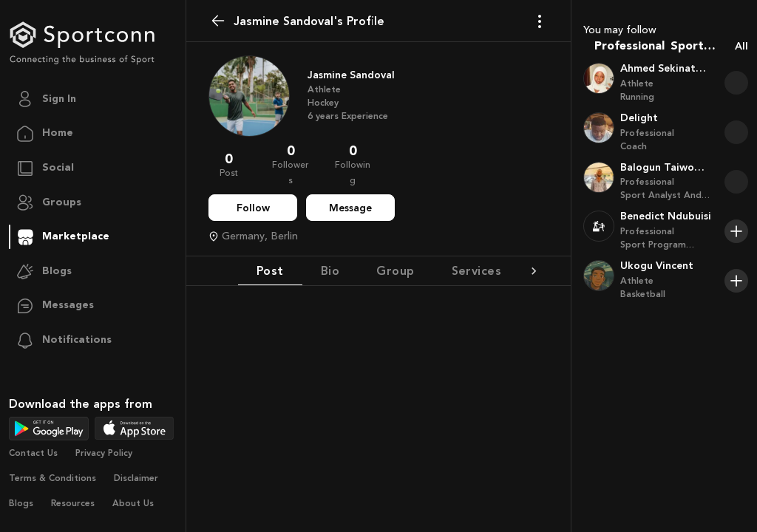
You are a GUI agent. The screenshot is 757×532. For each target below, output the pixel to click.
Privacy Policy (104, 453)
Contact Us (33, 453)
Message (350, 208)
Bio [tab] (330, 270)
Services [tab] (477, 270)
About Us (133, 503)
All (741, 46)
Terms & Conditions (52, 478)
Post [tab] (270, 270)
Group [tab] (395, 270)
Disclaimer (136, 478)
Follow (253, 208)
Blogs (21, 503)
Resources (73, 503)
